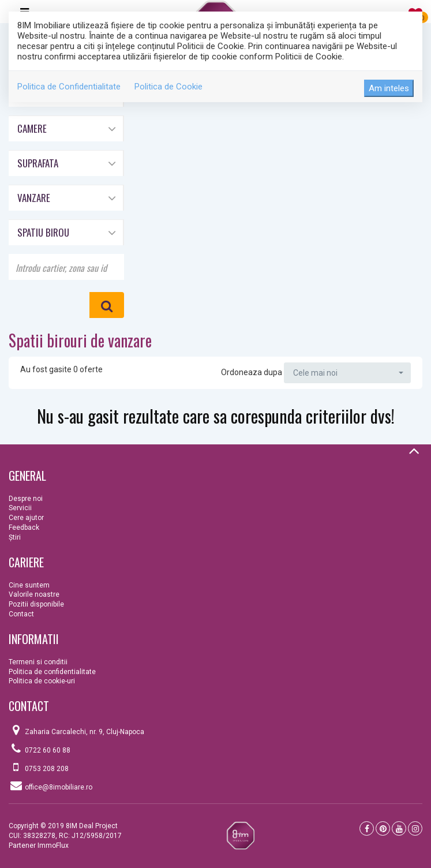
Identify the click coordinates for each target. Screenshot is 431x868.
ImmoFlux (53, 845)
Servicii (20, 508)
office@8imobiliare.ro (59, 787)
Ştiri (15, 537)
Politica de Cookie (168, 87)
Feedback (24, 527)
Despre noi (26, 499)
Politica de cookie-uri (42, 681)
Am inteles (389, 88)
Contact (21, 614)
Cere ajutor (26, 518)
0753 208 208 (47, 769)
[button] (66, 127)
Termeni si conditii (38, 662)
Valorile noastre (34, 594)
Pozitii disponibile (36, 604)
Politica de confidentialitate (52, 672)
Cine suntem (29, 585)
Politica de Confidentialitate (69, 87)
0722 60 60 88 (48, 750)
